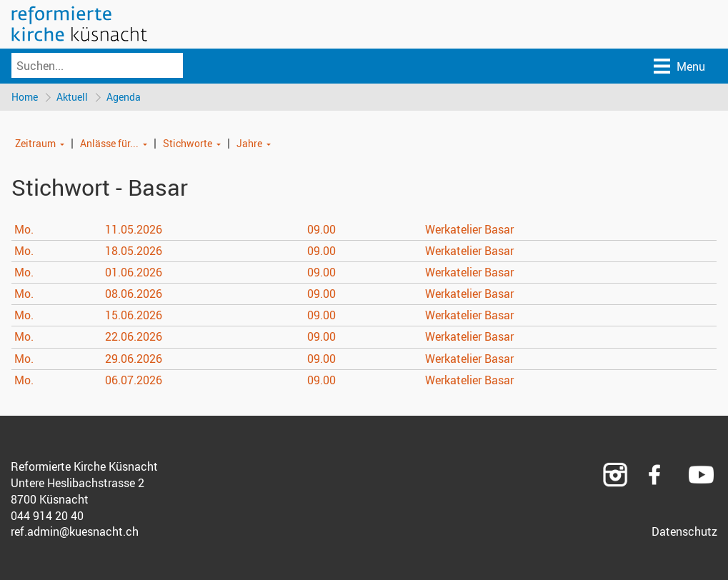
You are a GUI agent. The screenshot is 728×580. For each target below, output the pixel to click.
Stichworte (188, 143)
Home (25, 97)
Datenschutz (684, 531)
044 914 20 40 (47, 516)
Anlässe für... (109, 143)
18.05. (134, 251)
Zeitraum (35, 143)
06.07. (134, 380)
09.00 (321, 229)
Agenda (124, 97)
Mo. (24, 229)
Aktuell (72, 97)
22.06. (134, 336)
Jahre (249, 143)
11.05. (134, 229)
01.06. (134, 272)
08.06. (134, 294)
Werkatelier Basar (469, 229)
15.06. (134, 315)
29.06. (134, 359)
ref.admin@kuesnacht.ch (75, 531)
